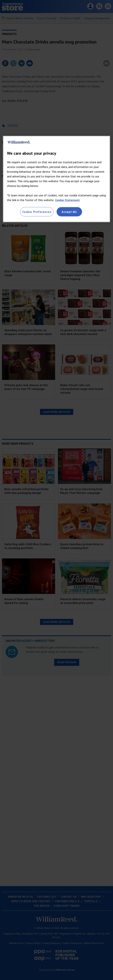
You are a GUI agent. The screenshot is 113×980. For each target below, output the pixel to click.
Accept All (69, 212)
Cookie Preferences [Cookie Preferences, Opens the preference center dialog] (37, 212)
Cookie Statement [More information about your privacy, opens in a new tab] (67, 200)
